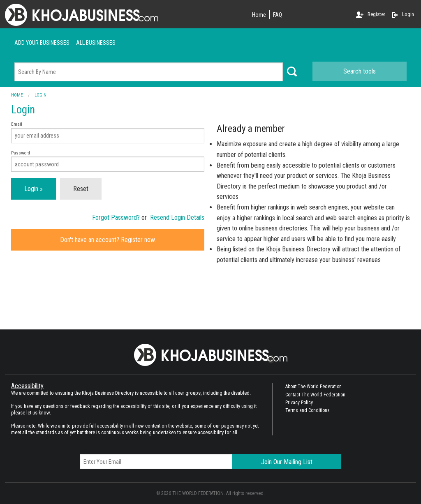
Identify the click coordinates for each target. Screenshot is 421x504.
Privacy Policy (299, 403)
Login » (34, 189)
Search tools (360, 71)
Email (108, 132)
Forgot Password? (116, 217)
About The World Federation (313, 387)
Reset (81, 189)
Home (259, 15)
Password (108, 161)
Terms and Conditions (308, 410)
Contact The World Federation (315, 395)
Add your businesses (42, 43)
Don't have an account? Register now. (108, 240)
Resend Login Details (177, 217)
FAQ (278, 15)
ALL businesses (96, 43)
